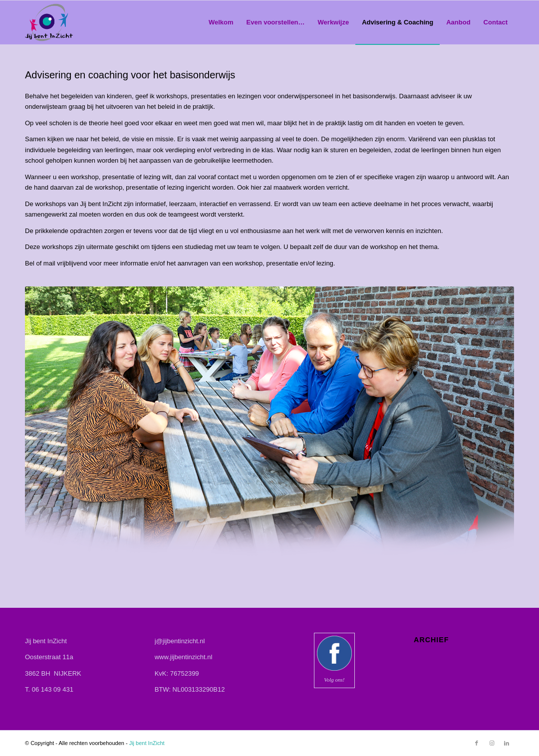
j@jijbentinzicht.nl (180, 641)
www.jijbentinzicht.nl (184, 657)
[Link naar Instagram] (492, 743)
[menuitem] (221, 22)
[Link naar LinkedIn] (507, 743)
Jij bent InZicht (147, 743)
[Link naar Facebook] (477, 743)
